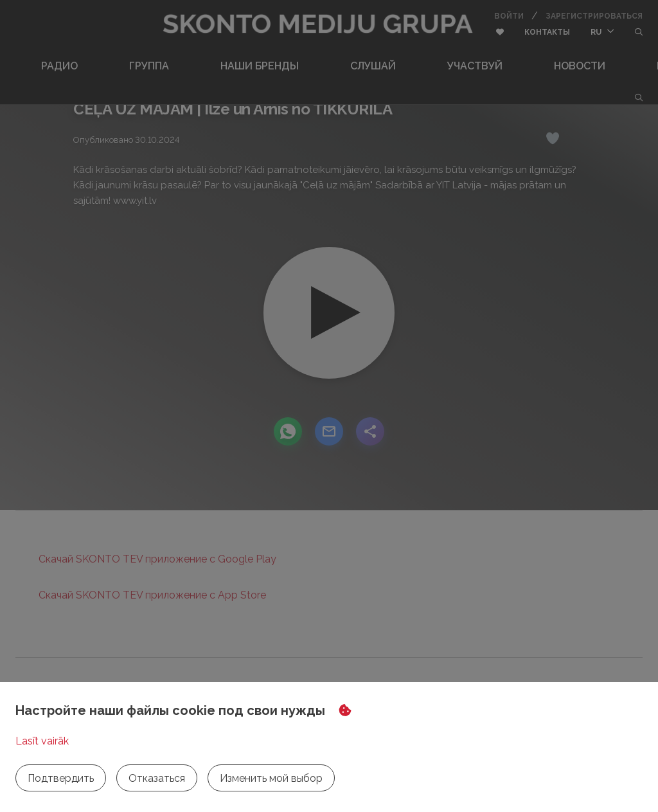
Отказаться (157, 778)
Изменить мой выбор (271, 778)
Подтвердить (61, 778)
